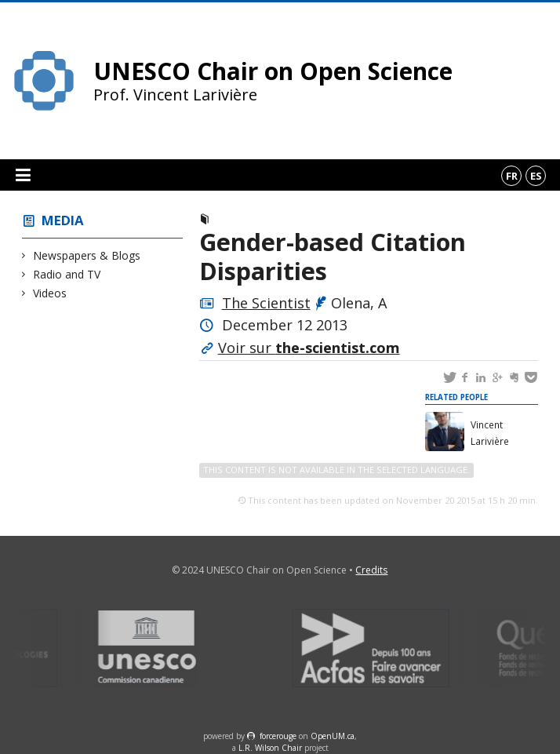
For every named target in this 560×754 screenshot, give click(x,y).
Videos (50, 293)
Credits (371, 570)
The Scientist (266, 303)
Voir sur (309, 348)
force (278, 736)
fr (512, 176)
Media (63, 220)
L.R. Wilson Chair (270, 748)
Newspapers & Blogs (87, 255)
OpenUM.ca (333, 736)
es (536, 176)
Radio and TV (67, 274)
